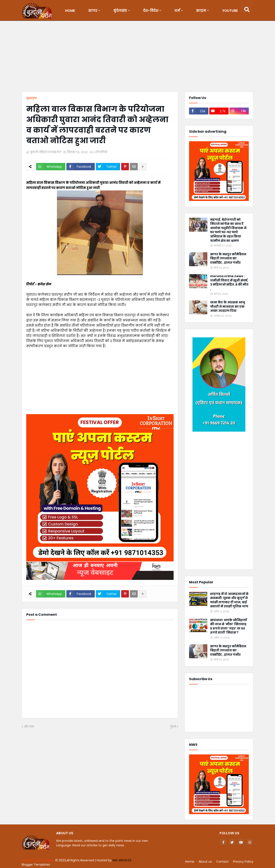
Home (190, 862)
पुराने (173, 727)
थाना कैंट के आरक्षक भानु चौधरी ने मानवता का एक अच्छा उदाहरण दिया (228, 307)
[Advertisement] (137, 57)
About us (205, 862)
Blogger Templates (36, 865)
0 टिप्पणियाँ (101, 152)
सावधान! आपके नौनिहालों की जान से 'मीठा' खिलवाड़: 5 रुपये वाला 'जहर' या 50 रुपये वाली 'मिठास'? (229, 626)
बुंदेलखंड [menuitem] (120, 11)
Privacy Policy (243, 862)
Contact (222, 862)
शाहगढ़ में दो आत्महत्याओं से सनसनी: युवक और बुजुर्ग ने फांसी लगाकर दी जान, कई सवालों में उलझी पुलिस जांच (229, 600)
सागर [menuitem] (93, 11)
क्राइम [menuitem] (201, 11)
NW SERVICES (122, 860)
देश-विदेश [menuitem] (151, 11)
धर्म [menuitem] (177, 11)
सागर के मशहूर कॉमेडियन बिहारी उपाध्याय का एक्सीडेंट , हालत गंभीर (228, 258)
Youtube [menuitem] (230, 11)
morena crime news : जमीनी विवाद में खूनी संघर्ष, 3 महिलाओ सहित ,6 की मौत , (229, 283)
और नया (29, 727)
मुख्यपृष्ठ (32, 98)
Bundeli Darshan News (38, 860)
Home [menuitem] (70, 11)
